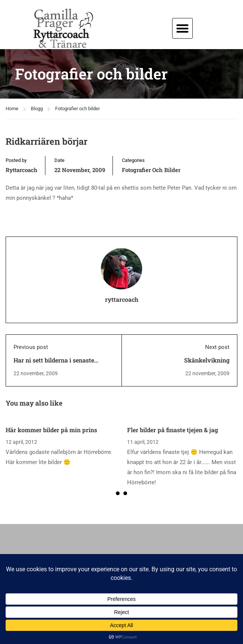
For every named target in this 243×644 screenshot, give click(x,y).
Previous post (31, 347)
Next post (217, 347)
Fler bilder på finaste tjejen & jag (172, 430)
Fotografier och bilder (77, 109)
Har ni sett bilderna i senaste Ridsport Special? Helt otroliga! (57, 364)
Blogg (37, 109)
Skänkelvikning (207, 360)
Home (12, 109)
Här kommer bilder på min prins (51, 430)
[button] (182, 28)
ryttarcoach (22, 170)
